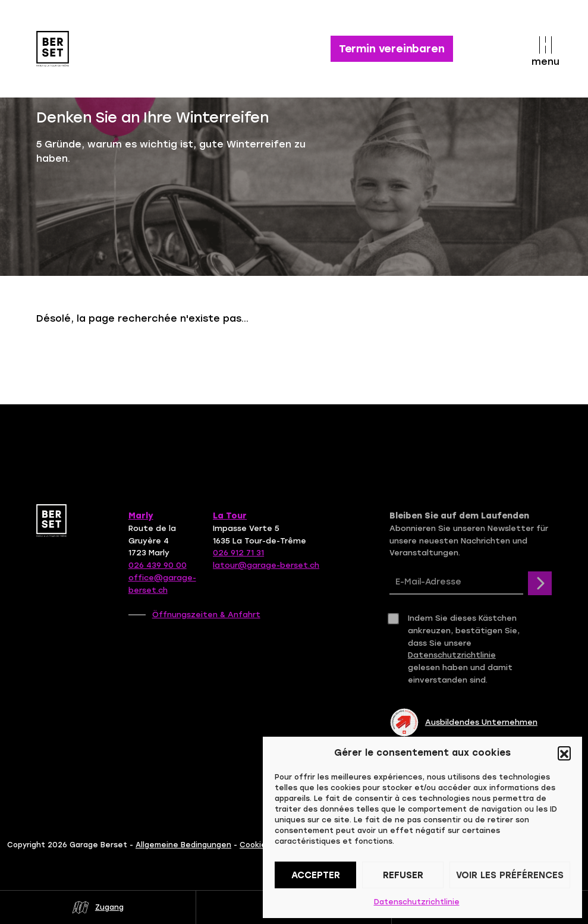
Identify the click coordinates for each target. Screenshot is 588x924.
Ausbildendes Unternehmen (463, 722)
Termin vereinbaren (392, 49)
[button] (564, 753)
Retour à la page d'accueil (128, 356)
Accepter (316, 875)
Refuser (403, 875)
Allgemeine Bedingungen (183, 845)
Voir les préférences (510, 875)
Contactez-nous (286, 356)
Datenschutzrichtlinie (417, 902)
